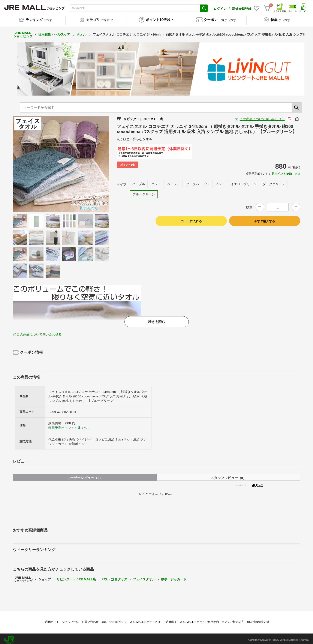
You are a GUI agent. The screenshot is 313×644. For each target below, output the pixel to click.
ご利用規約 (170, 619)
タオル (82, 32)
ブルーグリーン (144, 192)
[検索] (297, 105)
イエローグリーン (244, 182)
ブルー (220, 182)
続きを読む (157, 319)
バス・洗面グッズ (114, 577)
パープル (139, 182)
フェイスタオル (144, 577)
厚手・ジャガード (174, 577)
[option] (61, 162)
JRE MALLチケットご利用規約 (200, 619)
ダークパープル (197, 182)
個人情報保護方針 (258, 619)
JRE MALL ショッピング (23, 32)
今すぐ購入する (265, 219)
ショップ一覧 (70, 619)
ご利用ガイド (51, 619)
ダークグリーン (274, 182)
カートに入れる (191, 219)
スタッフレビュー (228, 476)
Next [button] (88, 161)
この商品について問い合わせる (262, 117)
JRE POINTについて (114, 619)
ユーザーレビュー (85, 476)
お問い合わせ (90, 619)
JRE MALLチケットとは (145, 619)
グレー (156, 182)
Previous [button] (34, 161)
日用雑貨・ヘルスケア (55, 32)
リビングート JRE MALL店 (76, 577)
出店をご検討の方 (233, 619)
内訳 (298, 171)
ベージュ (174, 182)
